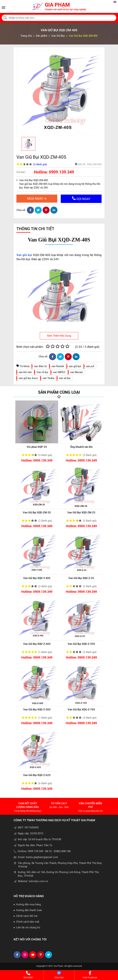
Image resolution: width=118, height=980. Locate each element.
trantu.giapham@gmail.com (42, 857)
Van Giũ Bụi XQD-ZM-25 (81, 513)
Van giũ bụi (24, 255)
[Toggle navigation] (3, 8)
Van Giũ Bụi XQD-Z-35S (81, 644)
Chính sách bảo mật (28, 922)
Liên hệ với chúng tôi (28, 927)
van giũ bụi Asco (28, 378)
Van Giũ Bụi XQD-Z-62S (37, 775)
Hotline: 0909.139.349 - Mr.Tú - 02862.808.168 (44, 851)
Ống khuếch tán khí (81, 447)
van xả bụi (65, 378)
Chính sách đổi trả (27, 916)
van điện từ (40, 366)
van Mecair (77, 372)
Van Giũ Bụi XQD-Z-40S (37, 644)
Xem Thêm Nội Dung (59, 336)
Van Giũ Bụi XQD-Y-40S (37, 578)
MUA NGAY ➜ (37, 198)
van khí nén (25, 372)
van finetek (58, 366)
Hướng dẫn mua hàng (28, 904)
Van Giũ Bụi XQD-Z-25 (81, 578)
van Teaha (48, 378)
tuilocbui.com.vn (38, 881)
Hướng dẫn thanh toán (29, 910)
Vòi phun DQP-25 (37, 447)
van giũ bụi (75, 366)
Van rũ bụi (42, 372)
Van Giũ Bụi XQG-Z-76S (81, 710)
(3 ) (40, 164)
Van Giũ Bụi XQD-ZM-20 (37, 513)
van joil (90, 366)
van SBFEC (59, 372)
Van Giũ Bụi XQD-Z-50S (37, 710)
